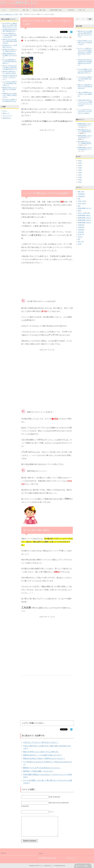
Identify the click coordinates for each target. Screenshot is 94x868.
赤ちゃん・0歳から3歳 (39, 10)
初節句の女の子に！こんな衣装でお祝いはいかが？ (42, 755)
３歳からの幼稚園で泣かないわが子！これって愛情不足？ (85, 94)
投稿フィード (6, 113)
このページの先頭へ (83, 866)
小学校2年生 (81, 227)
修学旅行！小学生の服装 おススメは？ (38, 771)
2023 (80, 161)
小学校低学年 (81, 196)
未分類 (80, 244)
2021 (80, 165)
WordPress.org (7, 118)
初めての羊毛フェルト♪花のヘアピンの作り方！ (41, 752)
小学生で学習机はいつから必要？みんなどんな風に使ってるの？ (85, 42)
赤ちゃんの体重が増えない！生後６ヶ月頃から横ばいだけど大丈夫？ (10, 35)
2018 (80, 173)
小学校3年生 (81, 230)
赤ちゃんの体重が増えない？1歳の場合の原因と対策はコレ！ (9, 61)
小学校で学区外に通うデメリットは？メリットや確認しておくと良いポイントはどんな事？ (85, 103)
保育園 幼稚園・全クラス (84, 208)
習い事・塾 (81, 234)
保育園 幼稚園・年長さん (84, 223)
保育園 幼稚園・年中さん (84, 220)
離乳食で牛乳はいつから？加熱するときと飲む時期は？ (10, 89)
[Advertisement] (47, 146)
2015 (80, 180)
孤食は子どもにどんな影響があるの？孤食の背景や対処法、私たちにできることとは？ (85, 34)
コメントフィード (7, 116)
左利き (80, 211)
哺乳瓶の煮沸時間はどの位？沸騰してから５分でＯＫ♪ (10, 55)
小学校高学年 (81, 194)
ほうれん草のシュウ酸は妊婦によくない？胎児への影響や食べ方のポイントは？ (10, 25)
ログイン (5, 111)
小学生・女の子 (82, 201)
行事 (79, 199)
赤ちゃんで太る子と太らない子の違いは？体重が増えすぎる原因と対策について (10, 67)
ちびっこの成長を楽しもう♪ (19, 2)
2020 (80, 168)
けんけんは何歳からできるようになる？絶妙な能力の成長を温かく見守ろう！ (85, 71)
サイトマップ (14, 10)
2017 (80, 175)
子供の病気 (81, 232)
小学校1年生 (71, 10)
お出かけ (80, 237)
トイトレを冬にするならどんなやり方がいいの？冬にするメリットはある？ (85, 111)
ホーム (4, 10)
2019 (80, 170)
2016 (80, 177)
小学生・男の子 (82, 203)
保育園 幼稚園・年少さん (84, 218)
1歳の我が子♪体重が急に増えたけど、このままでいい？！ (10, 77)
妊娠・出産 (26, 10)
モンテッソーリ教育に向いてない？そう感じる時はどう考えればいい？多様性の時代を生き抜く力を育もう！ (85, 52)
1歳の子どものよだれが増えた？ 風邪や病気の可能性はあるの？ (10, 41)
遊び (79, 206)
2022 (80, 163)
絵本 (79, 239)
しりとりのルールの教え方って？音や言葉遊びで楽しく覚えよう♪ (10, 83)
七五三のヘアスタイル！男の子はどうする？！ (41, 743)
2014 (80, 182)
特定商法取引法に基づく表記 (48, 858)
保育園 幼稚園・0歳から (56, 10)
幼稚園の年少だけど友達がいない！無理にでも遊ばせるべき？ (10, 95)
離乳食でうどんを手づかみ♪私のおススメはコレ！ (42, 768)
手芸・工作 (82, 10)
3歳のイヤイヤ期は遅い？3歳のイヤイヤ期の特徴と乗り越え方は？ (85, 86)
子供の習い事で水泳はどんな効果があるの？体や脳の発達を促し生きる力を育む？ (85, 62)
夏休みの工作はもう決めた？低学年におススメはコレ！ (44, 758)
